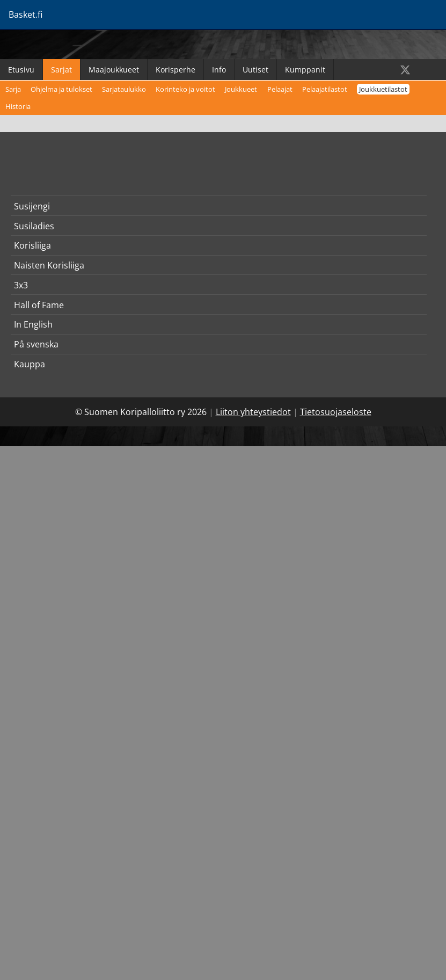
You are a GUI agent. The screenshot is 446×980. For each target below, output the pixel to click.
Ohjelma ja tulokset (61, 89)
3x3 (21, 285)
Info (219, 70)
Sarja (13, 89)
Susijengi (32, 206)
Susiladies (34, 226)
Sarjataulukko (124, 89)
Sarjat (61, 70)
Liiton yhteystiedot (253, 412)
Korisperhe (176, 70)
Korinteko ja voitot (185, 89)
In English (33, 324)
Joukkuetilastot (383, 89)
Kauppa (30, 364)
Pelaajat (280, 89)
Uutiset (255, 70)
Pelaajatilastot (325, 89)
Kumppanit (305, 70)
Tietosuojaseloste (336, 412)
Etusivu (21, 70)
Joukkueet (241, 89)
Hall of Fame (39, 305)
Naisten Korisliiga (49, 265)
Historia (18, 106)
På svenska (36, 344)
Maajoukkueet (114, 70)
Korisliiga (32, 245)
